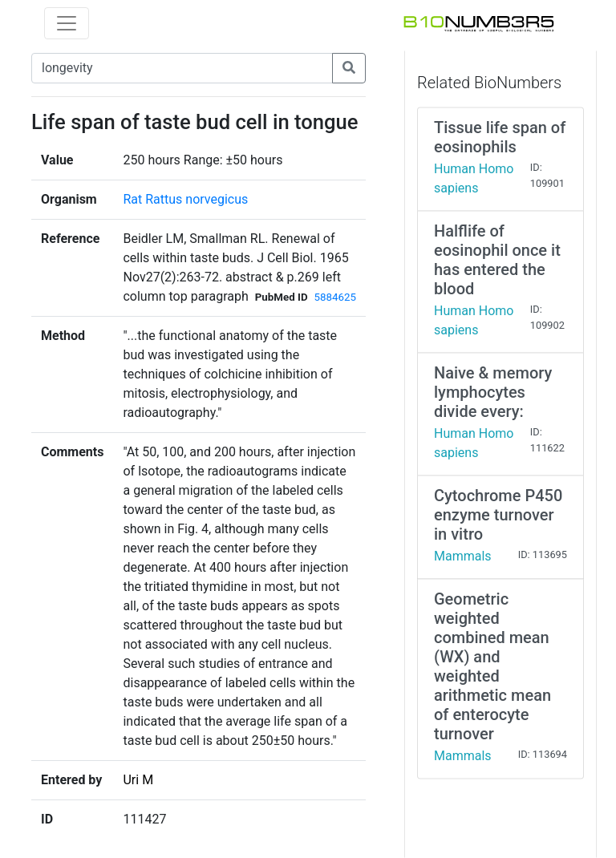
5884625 (335, 297)
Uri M (138, 780)
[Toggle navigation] (67, 23)
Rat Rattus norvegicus (185, 199)
